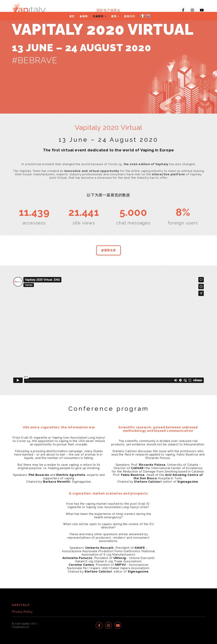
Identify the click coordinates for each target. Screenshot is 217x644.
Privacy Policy (22, 612)
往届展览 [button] (100, 16)
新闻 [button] (115, 16)
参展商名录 (108, 250)
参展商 (84, 16)
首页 (72, 16)
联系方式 (129, 16)
